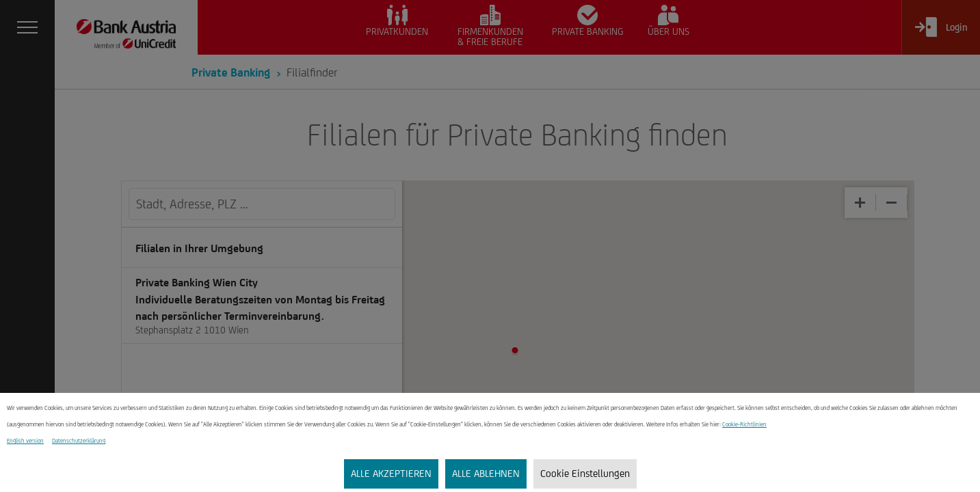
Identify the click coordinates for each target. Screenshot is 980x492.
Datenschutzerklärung (79, 441)
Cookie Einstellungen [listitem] (585, 473)
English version (25, 441)
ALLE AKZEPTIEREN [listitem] (391, 473)
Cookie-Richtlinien (744, 424)
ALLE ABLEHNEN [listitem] (486, 473)
